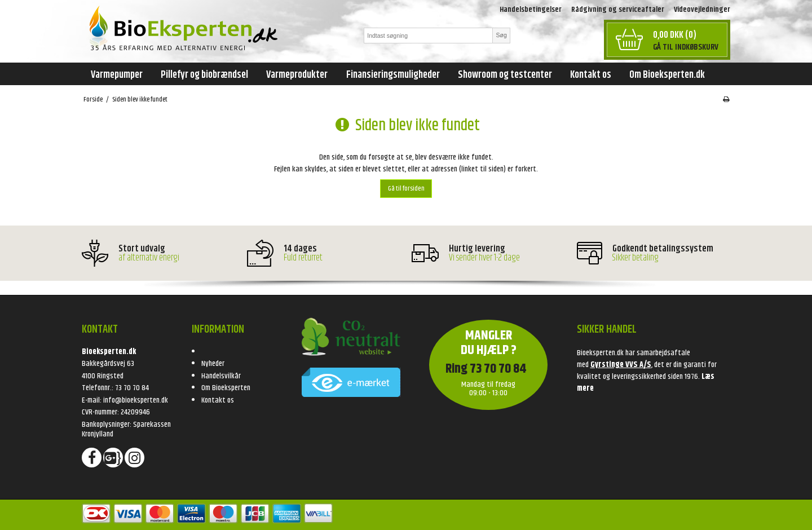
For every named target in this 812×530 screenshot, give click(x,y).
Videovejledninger (702, 10)
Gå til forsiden (406, 189)
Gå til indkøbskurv (686, 47)
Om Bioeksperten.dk (667, 75)
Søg (501, 35)
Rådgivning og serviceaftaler (618, 10)
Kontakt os (591, 75)
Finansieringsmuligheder (393, 75)
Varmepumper (117, 75)
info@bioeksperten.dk (136, 400)
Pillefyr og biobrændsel (204, 75)
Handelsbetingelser (531, 10)
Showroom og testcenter (505, 75)
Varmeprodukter (297, 75)
